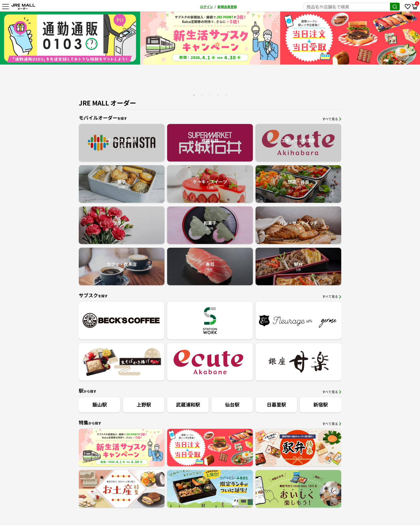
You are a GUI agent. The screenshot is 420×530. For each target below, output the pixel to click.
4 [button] (218, 95)
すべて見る (332, 119)
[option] (210, 38)
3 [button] (210, 95)
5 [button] (226, 95)
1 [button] (194, 95)
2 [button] (202, 95)
